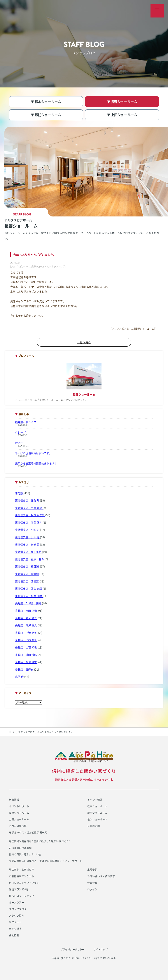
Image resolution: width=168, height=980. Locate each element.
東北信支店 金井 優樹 (29, 596)
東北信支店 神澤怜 (27, 574)
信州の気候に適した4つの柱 (25, 854)
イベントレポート (19, 806)
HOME (12, 732)
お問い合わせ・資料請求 (101, 876)
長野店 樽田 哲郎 (26, 655)
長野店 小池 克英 (26, 633)
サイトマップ (100, 949)
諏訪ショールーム (97, 813)
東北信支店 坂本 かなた (30, 515)
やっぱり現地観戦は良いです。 (33, 453)
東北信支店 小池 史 (28, 530)
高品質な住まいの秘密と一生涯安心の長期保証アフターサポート (46, 861)
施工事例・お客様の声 (22, 870)
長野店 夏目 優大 (26, 618)
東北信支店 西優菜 (27, 581)
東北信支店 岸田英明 (29, 552)
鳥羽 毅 (20, 677)
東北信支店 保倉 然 (28, 500)
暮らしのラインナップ (22, 896)
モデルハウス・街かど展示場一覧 (28, 833)
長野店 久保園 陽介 (29, 603)
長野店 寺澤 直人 (26, 625)
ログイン (92, 889)
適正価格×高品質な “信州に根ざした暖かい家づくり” (39, 841)
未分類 (19, 493)
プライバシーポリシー (72, 949)
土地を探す (15, 929)
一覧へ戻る (84, 342)
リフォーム (15, 922)
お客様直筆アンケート (22, 876)
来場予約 (92, 870)
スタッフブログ (27, 732)
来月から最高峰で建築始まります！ (36, 464)
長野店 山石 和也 (26, 647)
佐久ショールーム (97, 819)
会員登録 (92, 883)
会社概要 (14, 935)
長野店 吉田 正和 (26, 611)
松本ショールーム (97, 806)
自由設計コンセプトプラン (24, 883)
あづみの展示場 (18, 826)
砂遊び (19, 443)
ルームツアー (17, 902)
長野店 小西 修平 (26, 640)
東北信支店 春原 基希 (30, 559)
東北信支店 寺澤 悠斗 (29, 523)
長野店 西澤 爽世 (26, 662)
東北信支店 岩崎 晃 (28, 545)
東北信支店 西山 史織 (29, 589)
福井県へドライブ (26, 422)
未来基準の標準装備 (20, 848)
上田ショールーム (19, 819)
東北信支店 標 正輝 (28, 567)
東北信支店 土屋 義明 (29, 508)
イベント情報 (95, 800)
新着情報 (14, 800)
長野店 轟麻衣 (25, 670)
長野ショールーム (19, 813)
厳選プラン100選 (19, 889)
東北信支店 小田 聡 (28, 537)
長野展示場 (94, 826)
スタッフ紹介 (17, 916)
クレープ (20, 432)
